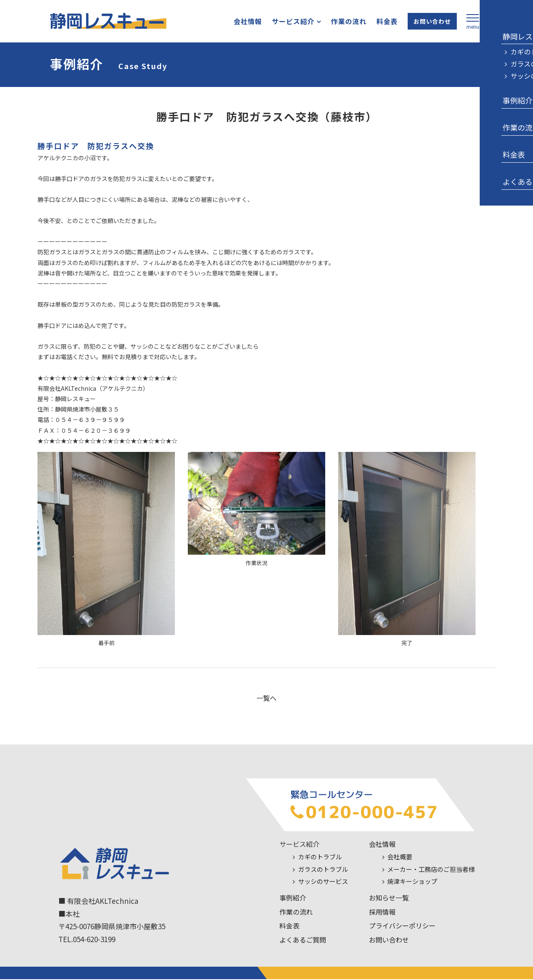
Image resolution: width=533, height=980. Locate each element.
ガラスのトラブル (323, 870)
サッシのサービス (323, 882)
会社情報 (241, 22)
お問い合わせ (425, 22)
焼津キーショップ (412, 882)
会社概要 (400, 858)
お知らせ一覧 (389, 899)
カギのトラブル (320, 858)
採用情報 (382, 913)
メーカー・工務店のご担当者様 (431, 870)
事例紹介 (293, 899)
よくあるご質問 (303, 941)
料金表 (380, 22)
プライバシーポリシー (402, 927)
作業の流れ (342, 22)
